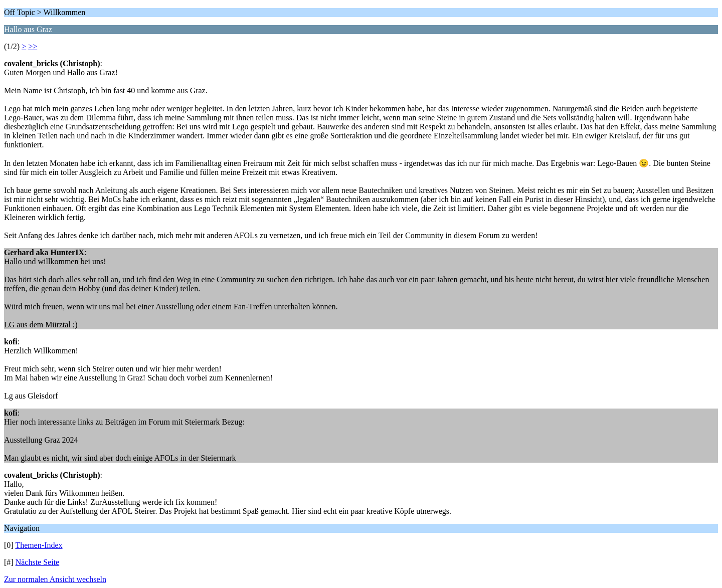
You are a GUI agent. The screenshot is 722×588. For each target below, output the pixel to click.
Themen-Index (39, 545)
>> (33, 46)
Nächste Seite (38, 562)
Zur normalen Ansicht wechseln (55, 579)
